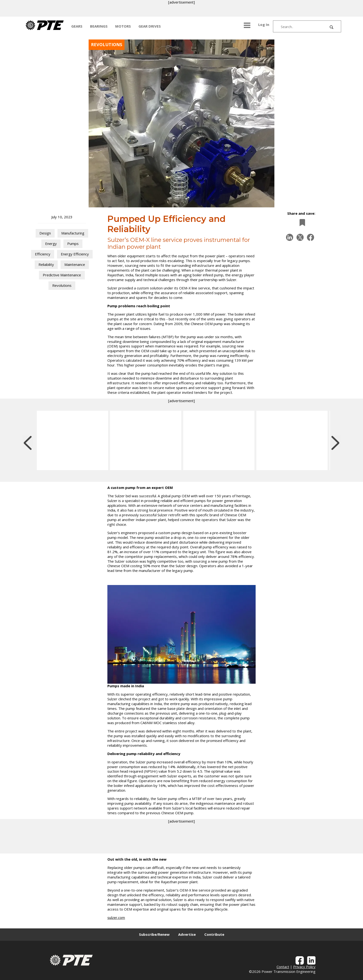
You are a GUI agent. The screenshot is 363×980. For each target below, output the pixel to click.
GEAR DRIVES (150, 26)
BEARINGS (99, 26)
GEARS (77, 26)
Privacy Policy (304, 967)
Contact (283, 967)
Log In (264, 24)
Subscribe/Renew (154, 934)
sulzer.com (116, 917)
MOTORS (123, 26)
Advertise (187, 934)
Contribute (214, 934)
